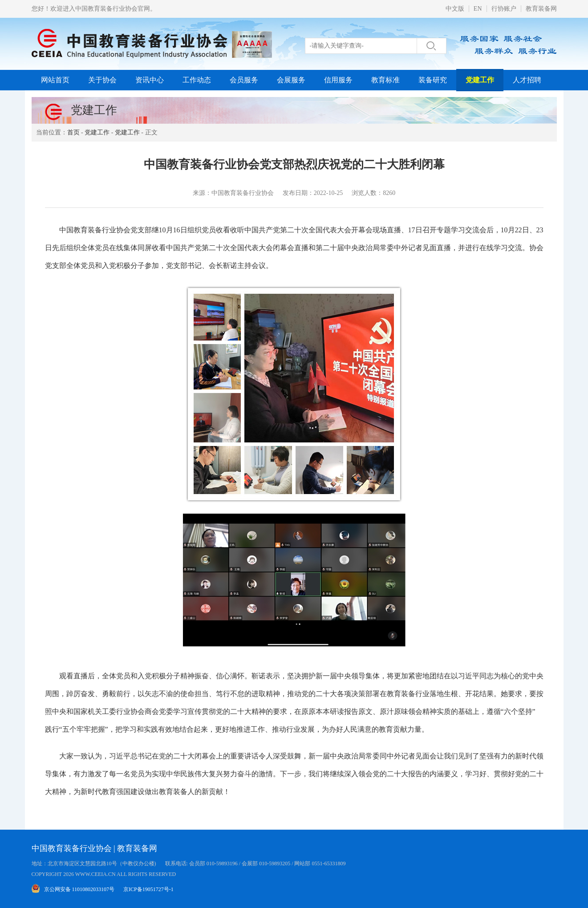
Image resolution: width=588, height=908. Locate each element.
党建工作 (480, 80)
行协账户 (504, 9)
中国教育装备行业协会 (72, 848)
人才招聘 (527, 80)
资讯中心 (150, 80)
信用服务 (338, 80)
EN (478, 9)
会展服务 (291, 80)
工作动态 (197, 80)
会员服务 (244, 80)
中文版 (455, 9)
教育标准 (385, 80)
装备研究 (433, 80)
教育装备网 (541, 9)
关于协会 (102, 80)
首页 (73, 132)
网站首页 (55, 80)
